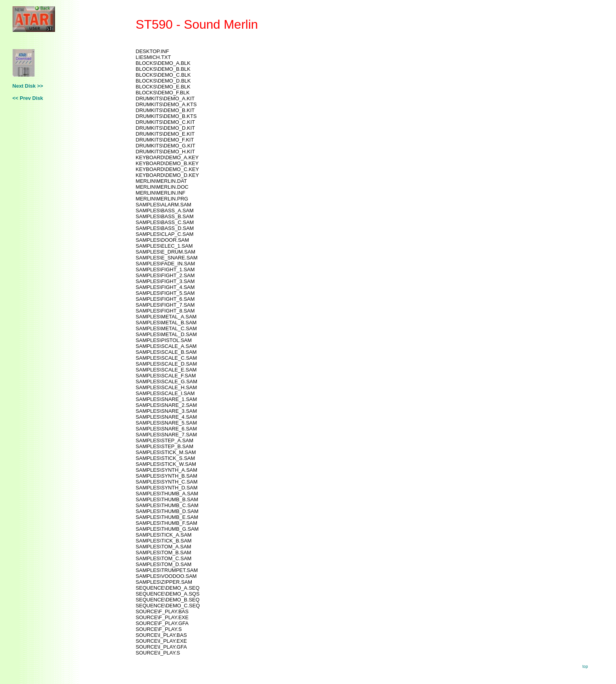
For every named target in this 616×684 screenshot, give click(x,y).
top (585, 667)
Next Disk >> (28, 86)
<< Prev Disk (28, 98)
